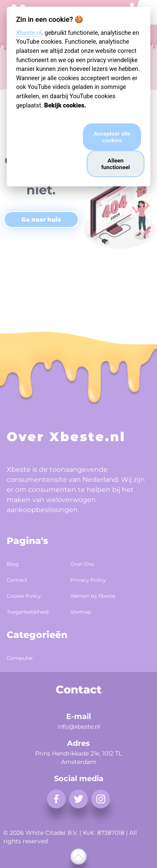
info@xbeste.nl (79, 727)
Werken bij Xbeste (93, 596)
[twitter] (78, 799)
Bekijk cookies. (65, 106)
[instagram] (101, 799)
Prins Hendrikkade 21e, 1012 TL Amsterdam (78, 758)
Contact (17, 580)
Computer (20, 658)
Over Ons (82, 564)
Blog (13, 564)
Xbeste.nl (29, 33)
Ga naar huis (41, 220)
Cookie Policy (24, 596)
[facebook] (56, 799)
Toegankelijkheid (28, 612)
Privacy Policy (88, 580)
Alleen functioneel (116, 164)
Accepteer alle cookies (112, 137)
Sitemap (81, 612)
